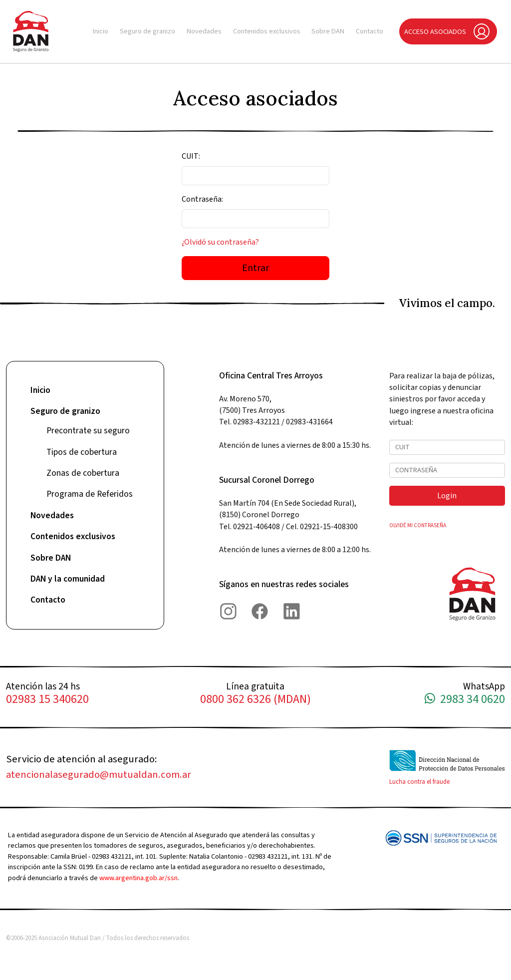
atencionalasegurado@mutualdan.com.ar (99, 775)
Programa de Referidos (90, 494)
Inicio (101, 31)
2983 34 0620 (465, 700)
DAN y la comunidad (68, 579)
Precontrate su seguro (88, 431)
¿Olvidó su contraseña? (220, 242)
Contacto (370, 31)
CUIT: (191, 156)
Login (447, 496)
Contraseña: (202, 199)
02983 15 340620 (47, 700)
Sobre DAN (328, 31)
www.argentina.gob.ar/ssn (138, 878)
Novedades (204, 31)
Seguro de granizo (147, 31)
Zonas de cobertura (83, 473)
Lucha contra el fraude (419, 782)
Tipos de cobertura (82, 452)
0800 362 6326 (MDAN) (255, 700)
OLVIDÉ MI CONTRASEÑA (418, 525)
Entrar (255, 268)
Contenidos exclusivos (267, 31)
